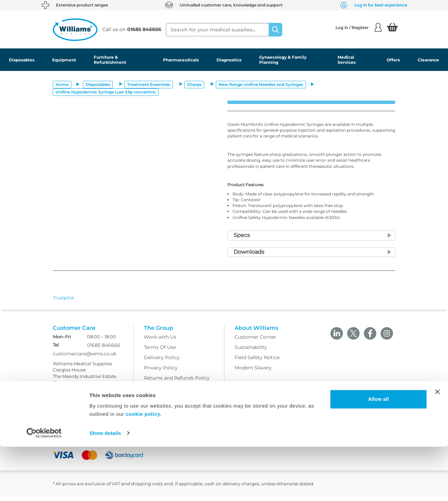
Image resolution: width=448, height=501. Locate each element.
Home (62, 84)
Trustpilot (63, 298)
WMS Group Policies (168, 393)
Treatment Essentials (149, 84)
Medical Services (347, 60)
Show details (105, 488)
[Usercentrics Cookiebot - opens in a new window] (44, 488)
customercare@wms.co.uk (85, 358)
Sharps (194, 84)
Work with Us (160, 341)
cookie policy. (144, 469)
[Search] (275, 30)
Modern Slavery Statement (176, 403)
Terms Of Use (160, 352)
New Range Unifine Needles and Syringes (261, 84)
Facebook (64, 427)
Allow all (378, 454)
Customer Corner (255, 341)
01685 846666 (104, 349)
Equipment (64, 60)
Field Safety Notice (257, 362)
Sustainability (251, 352)
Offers (393, 60)
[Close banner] (437, 446)
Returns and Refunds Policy (177, 382)
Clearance (428, 60)
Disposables (22, 60)
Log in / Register (359, 27)
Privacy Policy (161, 372)
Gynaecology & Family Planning (283, 60)
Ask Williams (68, 407)
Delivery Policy (162, 362)
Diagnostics (229, 60)
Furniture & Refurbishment (110, 60)
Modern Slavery (253, 372)
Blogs (60, 417)
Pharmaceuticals (181, 60)
